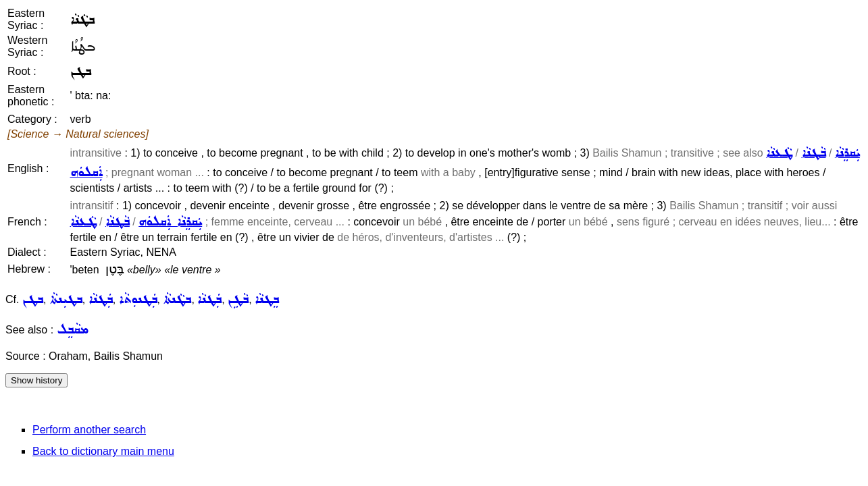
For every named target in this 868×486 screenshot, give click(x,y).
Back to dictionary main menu (103, 451)
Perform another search (89, 430)
